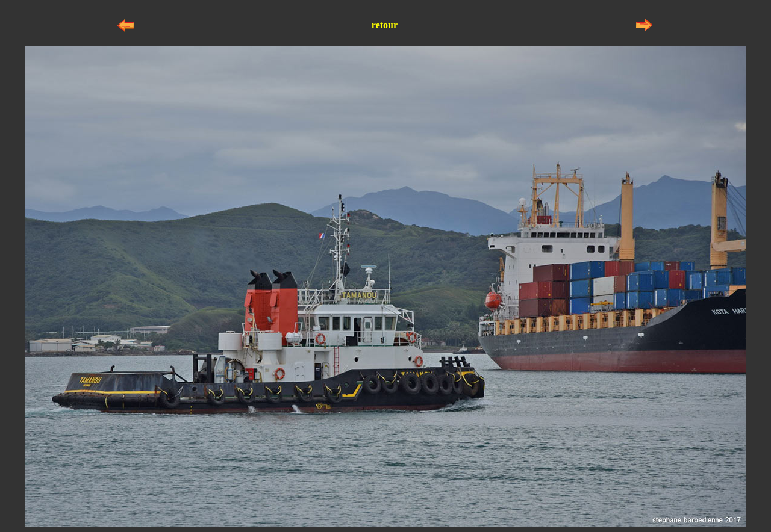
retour (385, 25)
